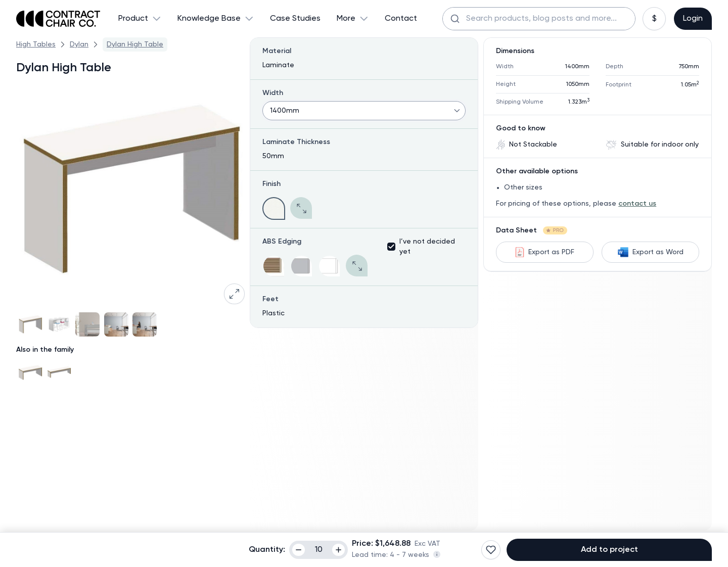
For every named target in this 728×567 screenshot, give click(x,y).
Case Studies (295, 19)
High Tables (36, 44)
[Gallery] (130, 324)
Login (693, 19)
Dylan (79, 44)
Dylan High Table (135, 44)
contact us (637, 204)
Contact (401, 19)
